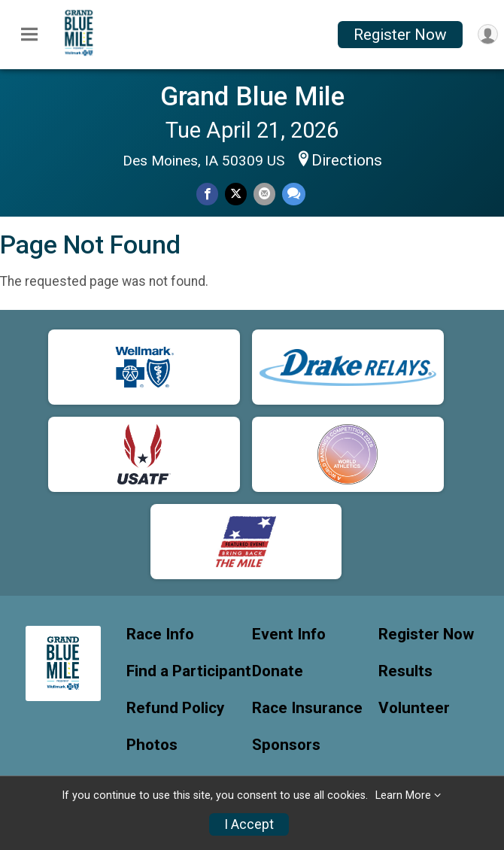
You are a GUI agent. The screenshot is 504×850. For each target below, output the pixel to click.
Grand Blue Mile (252, 96)
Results (405, 671)
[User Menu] (488, 34)
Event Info (289, 634)
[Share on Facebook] (207, 194)
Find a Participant (189, 671)
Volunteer (414, 708)
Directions (347, 160)
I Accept (249, 824)
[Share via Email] (264, 194)
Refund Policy (175, 708)
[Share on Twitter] (236, 194)
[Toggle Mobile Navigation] (29, 35)
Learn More (403, 795)
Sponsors (286, 745)
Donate (278, 671)
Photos (152, 745)
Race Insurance (307, 708)
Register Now (400, 35)
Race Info (160, 634)
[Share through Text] (294, 194)
